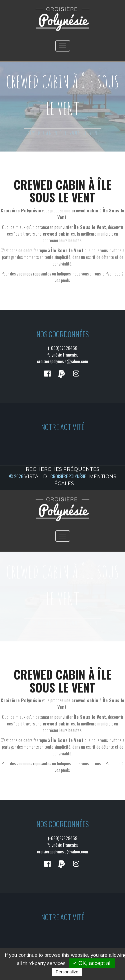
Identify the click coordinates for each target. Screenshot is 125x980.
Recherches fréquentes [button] (62, 469)
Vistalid (36, 477)
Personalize (67, 972)
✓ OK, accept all (92, 963)
